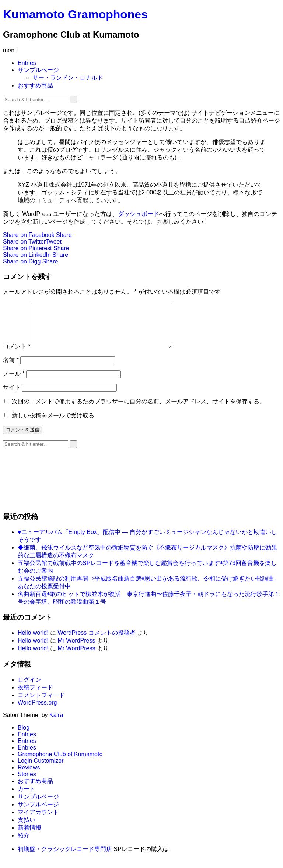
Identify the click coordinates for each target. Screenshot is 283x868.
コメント (17, 355)
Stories (27, 783)
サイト (12, 396)
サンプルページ (38, 70)
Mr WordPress (76, 649)
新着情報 (29, 836)
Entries (27, 63)
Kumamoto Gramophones (75, 14)
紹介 (24, 844)
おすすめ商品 (35, 85)
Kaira (56, 724)
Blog (24, 736)
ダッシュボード (139, 214)
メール (14, 383)
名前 (11, 369)
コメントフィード (41, 704)
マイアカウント (38, 821)
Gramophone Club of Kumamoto (60, 763)
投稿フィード (35, 696)
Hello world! (33, 642)
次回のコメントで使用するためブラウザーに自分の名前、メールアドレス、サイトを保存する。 (139, 410)
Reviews (29, 776)
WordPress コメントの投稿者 (96, 642)
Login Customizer (41, 770)
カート (27, 798)
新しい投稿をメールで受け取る (53, 424)
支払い (27, 829)
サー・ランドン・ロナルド (68, 78)
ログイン (29, 688)
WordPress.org (37, 711)
